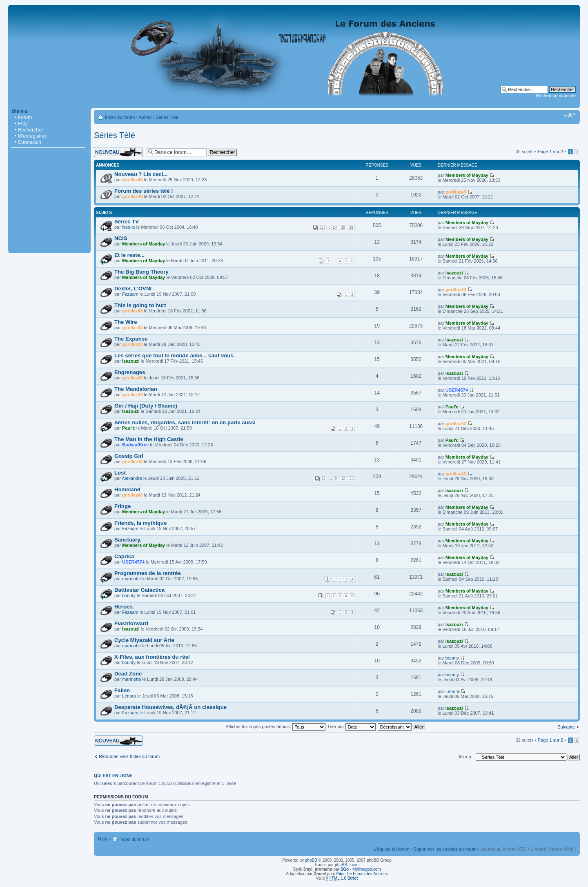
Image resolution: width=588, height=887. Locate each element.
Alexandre (132, 478)
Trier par (351, 727)
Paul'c (452, 407)
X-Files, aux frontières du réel (152, 657)
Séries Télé (167, 117)
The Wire (126, 322)
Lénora (129, 696)
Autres (145, 117)
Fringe (122, 506)
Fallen (122, 690)
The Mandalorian (136, 389)
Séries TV (127, 222)
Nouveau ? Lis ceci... (141, 174)
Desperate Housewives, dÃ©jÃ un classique (170, 707)
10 (343, 479)
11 (351, 479)
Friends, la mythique (140, 523)
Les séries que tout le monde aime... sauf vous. (175, 355)
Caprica (124, 556)
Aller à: (465, 757)
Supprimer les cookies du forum (445, 849)
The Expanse (131, 339)
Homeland (127, 489)
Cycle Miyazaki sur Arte (144, 640)
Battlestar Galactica (139, 590)
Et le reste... (129, 255)
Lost (120, 473)
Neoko (129, 227)
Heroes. (124, 607)
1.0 (342, 878)
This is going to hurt (140, 305)
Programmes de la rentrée (148, 573)
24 (335, 227)
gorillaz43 (133, 180)
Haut (103, 839)
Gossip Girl (129, 456)
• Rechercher (29, 130)
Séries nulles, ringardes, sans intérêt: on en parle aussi (185, 422)
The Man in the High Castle (149, 439)
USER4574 (457, 390)
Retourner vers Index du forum (129, 756)
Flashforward (131, 623)
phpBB (311, 860)
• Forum (23, 118)
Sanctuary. (128, 540)
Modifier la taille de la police (570, 116)
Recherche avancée (556, 96)
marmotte (131, 579)
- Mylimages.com (361, 869)
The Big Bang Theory (141, 272)
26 (351, 227)
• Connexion (28, 142)
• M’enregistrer (31, 136)
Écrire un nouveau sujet (118, 152)
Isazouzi (454, 273)
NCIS (121, 238)
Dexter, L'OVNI (133, 289)
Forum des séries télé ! (144, 191)
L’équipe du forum (391, 849)
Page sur (550, 152)
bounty (129, 595)
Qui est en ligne (113, 776)
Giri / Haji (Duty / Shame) (146, 406)
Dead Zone (128, 674)
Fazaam (130, 294)
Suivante (566, 727)
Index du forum (120, 117)
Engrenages (130, 372)
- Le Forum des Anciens (362, 874)
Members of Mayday (467, 175)
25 (343, 227)
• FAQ (21, 124)
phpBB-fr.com (347, 865)
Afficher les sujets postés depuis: (275, 727)
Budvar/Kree (135, 445)
